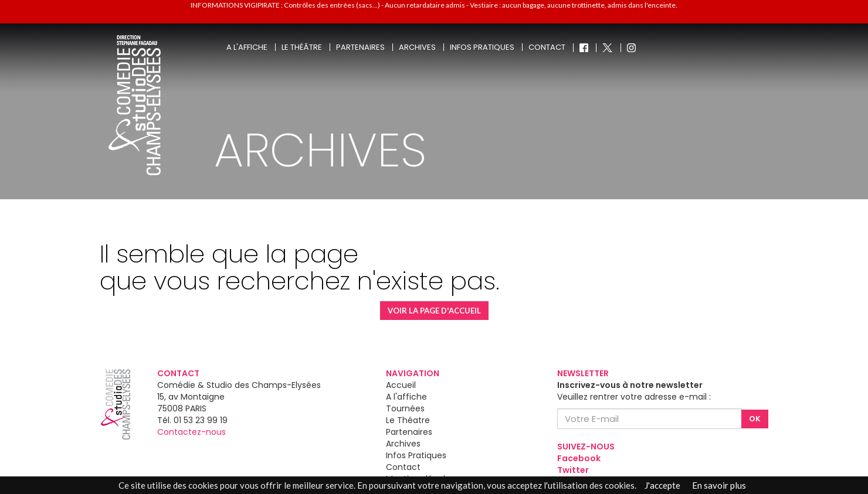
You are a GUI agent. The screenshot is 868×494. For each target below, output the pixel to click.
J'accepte (662, 485)
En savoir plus (719, 485)
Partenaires (360, 47)
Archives (417, 47)
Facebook (579, 458)
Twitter (573, 470)
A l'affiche (247, 47)
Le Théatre (408, 420)
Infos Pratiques (416, 455)
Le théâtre (302, 47)
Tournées (405, 408)
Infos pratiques (482, 47)
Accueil (401, 385)
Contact (547, 47)
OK (755, 419)
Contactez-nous (191, 432)
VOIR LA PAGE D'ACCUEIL (434, 311)
